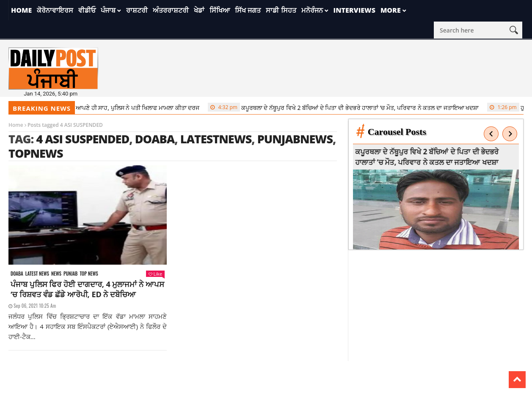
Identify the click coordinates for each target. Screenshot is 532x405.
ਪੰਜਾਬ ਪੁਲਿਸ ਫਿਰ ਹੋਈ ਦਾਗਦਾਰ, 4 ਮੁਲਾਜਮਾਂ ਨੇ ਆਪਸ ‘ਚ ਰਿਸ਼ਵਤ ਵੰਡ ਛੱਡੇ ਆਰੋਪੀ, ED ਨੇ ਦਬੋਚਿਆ (87, 289)
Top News (89, 274)
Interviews (354, 10)
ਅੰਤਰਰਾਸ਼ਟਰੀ (171, 10)
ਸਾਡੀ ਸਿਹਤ (281, 10)
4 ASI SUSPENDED (83, 139)
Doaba (17, 274)
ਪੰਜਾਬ (108, 10)
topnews (36, 153)
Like (155, 274)
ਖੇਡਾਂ (199, 10)
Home (21, 10)
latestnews (216, 139)
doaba (155, 139)
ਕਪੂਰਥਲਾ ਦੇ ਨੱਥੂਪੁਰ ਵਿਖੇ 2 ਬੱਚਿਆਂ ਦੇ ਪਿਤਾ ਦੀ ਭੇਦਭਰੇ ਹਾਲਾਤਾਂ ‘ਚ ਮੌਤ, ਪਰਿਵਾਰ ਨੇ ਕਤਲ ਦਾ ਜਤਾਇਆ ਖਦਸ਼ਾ (346, 107)
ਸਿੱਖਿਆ (220, 10)
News (56, 274)
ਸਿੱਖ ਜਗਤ (248, 10)
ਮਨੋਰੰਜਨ (312, 10)
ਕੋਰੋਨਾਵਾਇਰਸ (55, 10)
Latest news (37, 274)
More (391, 10)
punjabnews (295, 139)
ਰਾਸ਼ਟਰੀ (137, 10)
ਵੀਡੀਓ (87, 10)
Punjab (70, 274)
